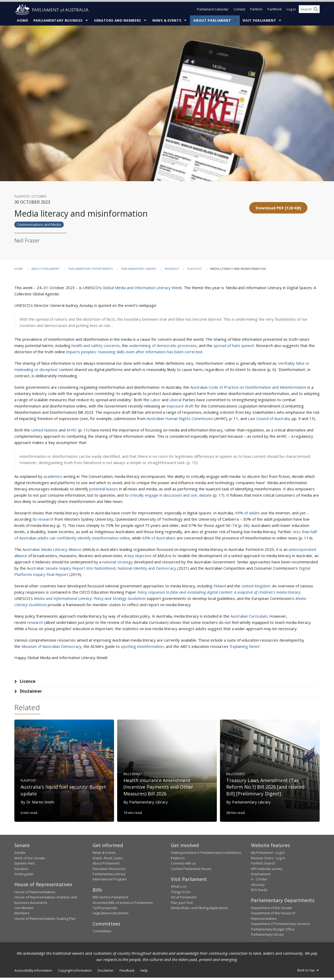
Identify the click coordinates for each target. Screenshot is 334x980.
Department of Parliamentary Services (281, 926)
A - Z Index (259, 881)
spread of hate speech (234, 346)
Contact (239, 10)
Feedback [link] (127, 973)
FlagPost (195, 269)
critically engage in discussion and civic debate (171, 495)
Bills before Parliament (110, 899)
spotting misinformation (142, 647)
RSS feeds (259, 892)
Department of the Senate (272, 910)
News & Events (167, 21)
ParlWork (275, 10)
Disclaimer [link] (106, 973)
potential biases (104, 489)
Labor (156, 400)
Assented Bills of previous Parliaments (123, 905)
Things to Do (181, 894)
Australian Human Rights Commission (180, 419)
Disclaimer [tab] (31, 691)
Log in (291, 10)
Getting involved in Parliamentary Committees (206, 855)
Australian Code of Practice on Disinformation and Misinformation (248, 387)
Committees (102, 933)
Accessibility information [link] (33, 973)
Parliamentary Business (58, 21)
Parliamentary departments (90, 269)
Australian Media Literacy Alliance (52, 550)
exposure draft (180, 406)
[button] (278, 208)
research (46, 519)
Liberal (175, 400)
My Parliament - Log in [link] (268, 855)
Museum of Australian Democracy (51, 647)
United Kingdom (256, 586)
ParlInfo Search (263, 866)
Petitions (178, 860)
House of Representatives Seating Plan (45, 921)
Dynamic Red (24, 866)
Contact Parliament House (191, 871)
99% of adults (247, 513)
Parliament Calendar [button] (213, 10)
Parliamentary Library (139, 269)
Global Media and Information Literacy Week (142, 288)
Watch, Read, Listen (108, 860)
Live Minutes (24, 910)
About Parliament (212, 21)
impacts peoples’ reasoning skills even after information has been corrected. (135, 352)
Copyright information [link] (75, 973)
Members (22, 915)
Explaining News (245, 647)
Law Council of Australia (269, 419)
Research (172, 269)
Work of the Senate (30, 860)
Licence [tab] (28, 681)
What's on (179, 889)
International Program (110, 881)
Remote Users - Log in (268, 860)
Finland (220, 586)
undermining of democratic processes (163, 346)
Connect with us (183, 866)
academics (53, 477)
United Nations (44, 430)
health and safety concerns (96, 346)
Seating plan (24, 876)
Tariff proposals (105, 910)
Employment (261, 876)
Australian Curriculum (249, 616)
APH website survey (267, 871)
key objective (140, 556)
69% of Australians (159, 538)
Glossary (258, 887)
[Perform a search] (316, 10)
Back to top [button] (309, 972)
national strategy (118, 562)
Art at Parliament (184, 899)
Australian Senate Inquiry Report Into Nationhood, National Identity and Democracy (102, 568)
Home (23, 21)
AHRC (72, 430)
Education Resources (109, 871)
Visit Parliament (259, 21)
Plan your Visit (182, 905)
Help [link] (144, 973)
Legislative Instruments (111, 915)
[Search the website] (309, 10)
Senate (20, 855)
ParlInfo (256, 10)
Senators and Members (118, 21)
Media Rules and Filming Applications (200, 910)
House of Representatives (35, 894)
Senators (22, 871)
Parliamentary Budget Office (273, 932)
